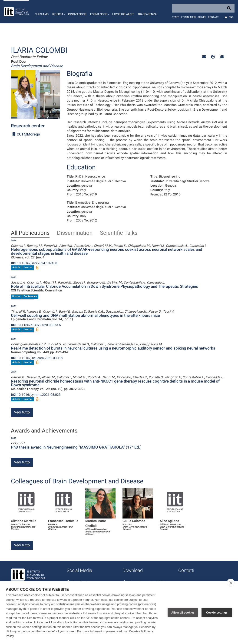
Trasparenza (147, 14)
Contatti (214, 17)
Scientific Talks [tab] (119, 233)
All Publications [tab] (30, 233)
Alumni (202, 17)
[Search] (203, 8)
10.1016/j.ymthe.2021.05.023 (36, 395)
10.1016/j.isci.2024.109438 (34, 263)
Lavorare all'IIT (123, 14)
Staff (176, 17)
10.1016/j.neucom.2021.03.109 (37, 358)
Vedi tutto (22, 412)
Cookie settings (217, 613)
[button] (58, 12)
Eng (231, 17)
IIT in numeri (188, 17)
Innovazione (77, 14)
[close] (231, 583)
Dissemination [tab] (75, 233)
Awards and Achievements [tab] (44, 431)
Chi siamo (42, 14)
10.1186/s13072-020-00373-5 (36, 325)
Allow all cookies (183, 613)
